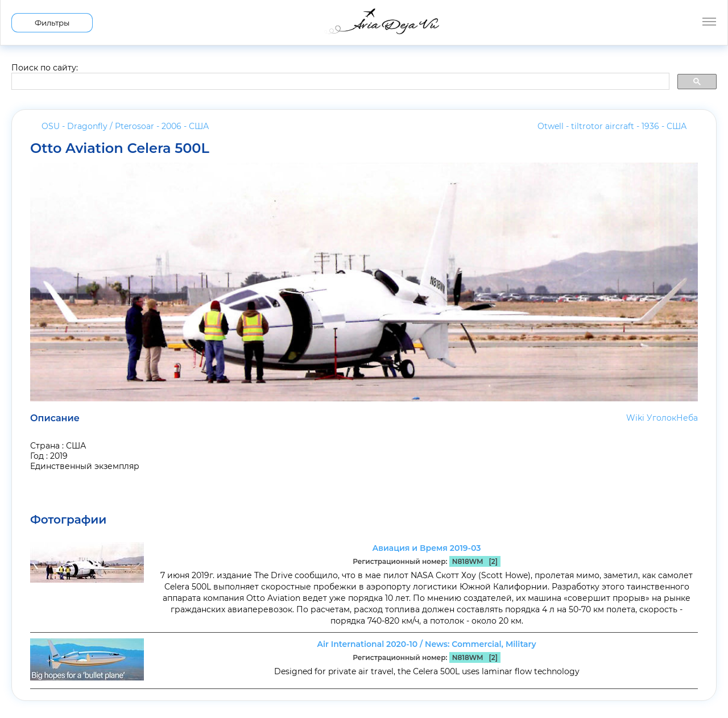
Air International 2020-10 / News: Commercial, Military (426, 644)
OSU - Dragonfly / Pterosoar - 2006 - (125, 126)
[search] (339, 82)
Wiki (635, 418)
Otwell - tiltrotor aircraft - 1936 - (612, 126)
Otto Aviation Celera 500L (120, 148)
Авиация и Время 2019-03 (426, 548)
